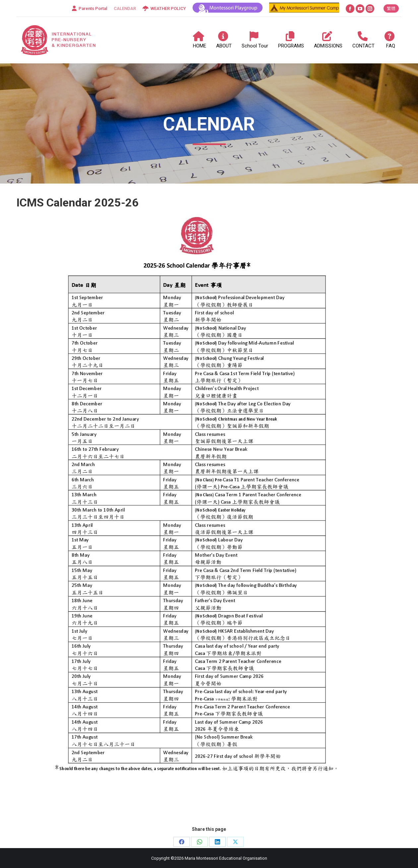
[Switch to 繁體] (391, 8)
